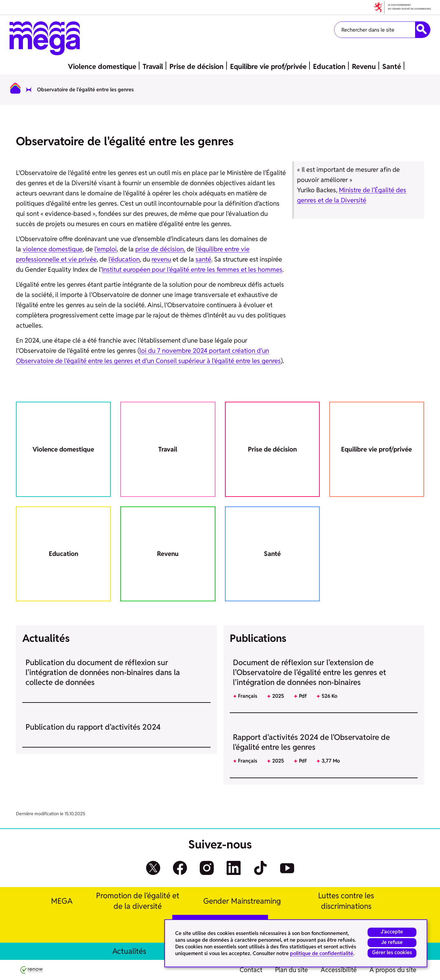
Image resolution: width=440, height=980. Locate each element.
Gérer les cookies (392, 952)
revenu (161, 259)
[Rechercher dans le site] (423, 30)
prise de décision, (160, 249)
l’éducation (124, 259)
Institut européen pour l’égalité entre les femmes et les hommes (192, 270)
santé (203, 259)
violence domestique (53, 249)
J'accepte (392, 931)
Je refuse (392, 942)
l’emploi (106, 249)
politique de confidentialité (322, 953)
